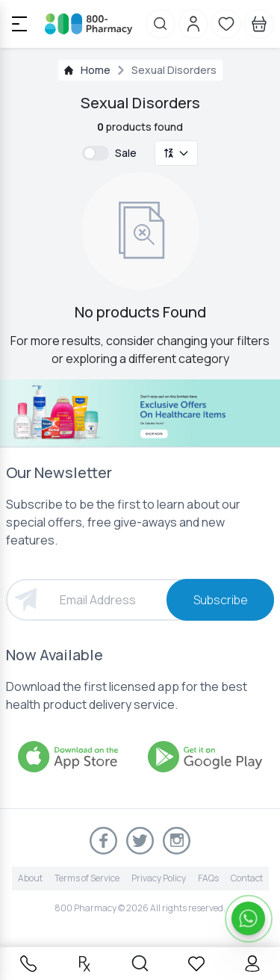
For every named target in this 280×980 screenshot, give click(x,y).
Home (96, 70)
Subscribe (221, 600)
